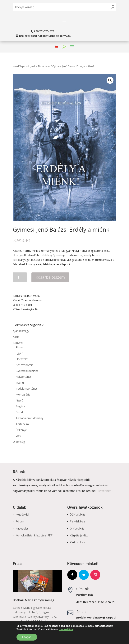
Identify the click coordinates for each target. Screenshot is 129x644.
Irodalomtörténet (26, 389)
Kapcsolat (22, 529)
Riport (19, 412)
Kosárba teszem (50, 277)
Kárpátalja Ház (79, 535)
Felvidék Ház (77, 521)
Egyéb (19, 353)
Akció (16, 337)
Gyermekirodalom (27, 371)
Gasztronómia (25, 365)
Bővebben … (106, 491)
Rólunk (20, 521)
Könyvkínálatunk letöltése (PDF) (35, 535)
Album (20, 347)
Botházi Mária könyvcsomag (34, 600)
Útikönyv (21, 430)
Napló (19, 400)
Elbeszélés (22, 359)
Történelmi (44, 66)
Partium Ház (77, 542)
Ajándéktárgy (21, 331)
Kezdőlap (18, 66)
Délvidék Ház (78, 515)
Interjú (20, 383)
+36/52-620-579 (44, 31)
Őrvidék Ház (77, 529)
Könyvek (31, 66)
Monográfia (23, 394)
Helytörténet (23, 377)
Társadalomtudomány (30, 418)
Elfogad (27, 637)
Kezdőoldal (22, 515)
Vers (18, 436)
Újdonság (19, 442)
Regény (20, 406)
